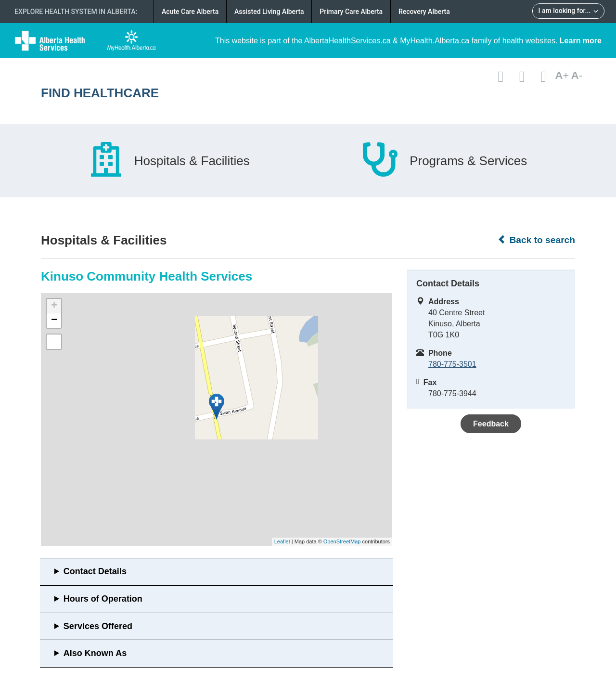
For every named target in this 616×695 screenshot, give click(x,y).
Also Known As (95, 653)
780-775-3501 (452, 364)
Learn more (581, 41)
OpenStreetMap (342, 541)
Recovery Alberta (424, 12)
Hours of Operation (103, 599)
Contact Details (95, 571)
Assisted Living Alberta (269, 12)
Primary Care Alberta (351, 12)
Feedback (491, 424)
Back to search (536, 240)
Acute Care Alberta (190, 12)
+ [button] (54, 306)
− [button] (54, 321)
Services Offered (98, 626)
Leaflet (282, 541)
